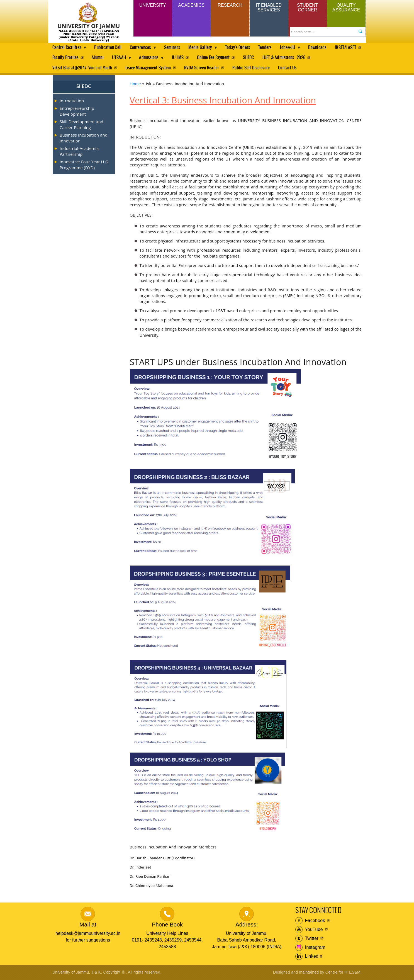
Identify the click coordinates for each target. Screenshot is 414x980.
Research (230, 5)
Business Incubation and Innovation (84, 138)
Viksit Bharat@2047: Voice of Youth (82, 68)
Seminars (174, 48)
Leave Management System (149, 68)
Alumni (134, 58)
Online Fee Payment (252, 58)
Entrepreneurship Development (77, 111)
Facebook (310, 921)
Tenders (269, 48)
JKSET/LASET (63, 58)
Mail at (88, 925)
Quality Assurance (346, 8)
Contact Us (289, 68)
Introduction (72, 101)
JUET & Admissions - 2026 (324, 58)
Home (136, 84)
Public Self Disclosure (253, 68)
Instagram (310, 948)
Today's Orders (241, 48)
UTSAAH (157, 59)
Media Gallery (204, 49)
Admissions (187, 59)
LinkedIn (309, 957)
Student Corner (307, 8)
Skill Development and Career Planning (81, 125)
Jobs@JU (293, 49)
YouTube (309, 930)
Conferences (143, 49)
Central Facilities (68, 49)
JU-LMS (216, 58)
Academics (191, 5)
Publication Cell (109, 48)
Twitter (307, 939)
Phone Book (167, 925)
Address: (247, 925)
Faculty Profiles (101, 58)
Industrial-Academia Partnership (79, 152)
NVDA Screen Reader (203, 68)
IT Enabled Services (269, 8)
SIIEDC (288, 58)
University (153, 5)
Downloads (323, 48)
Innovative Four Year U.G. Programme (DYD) (85, 165)
